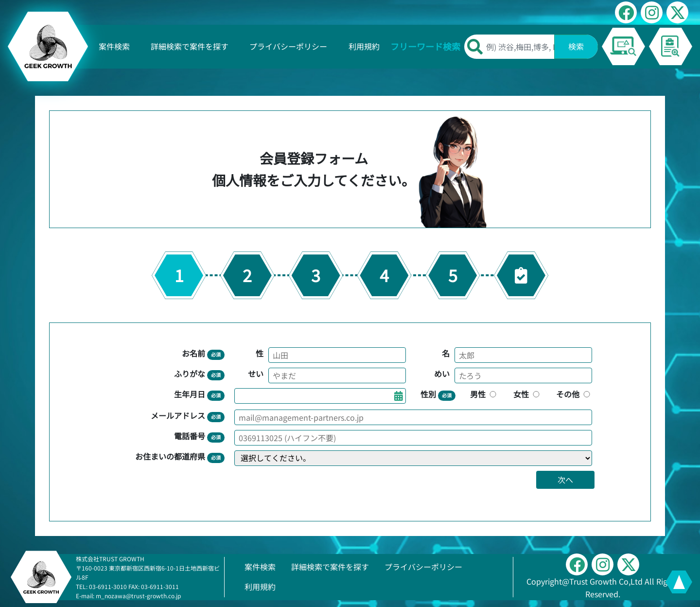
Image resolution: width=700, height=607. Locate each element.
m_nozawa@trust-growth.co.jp (138, 596)
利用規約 (364, 46)
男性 (484, 394)
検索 (576, 46)
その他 (574, 394)
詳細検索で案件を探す (190, 46)
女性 (527, 394)
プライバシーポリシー (288, 46)
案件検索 (114, 46)
